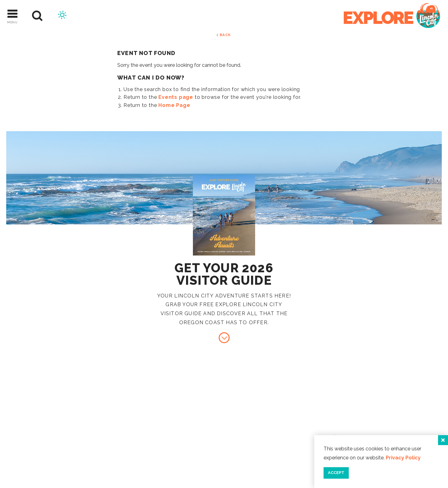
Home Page (174, 105)
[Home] (392, 16)
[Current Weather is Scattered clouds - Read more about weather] (62, 16)
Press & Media (385, 434)
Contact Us (382, 413)
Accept (336, 473)
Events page (176, 97)
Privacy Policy (403, 458)
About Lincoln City (395, 403)
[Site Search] (37, 16)
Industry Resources (397, 424)
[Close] (443, 440)
